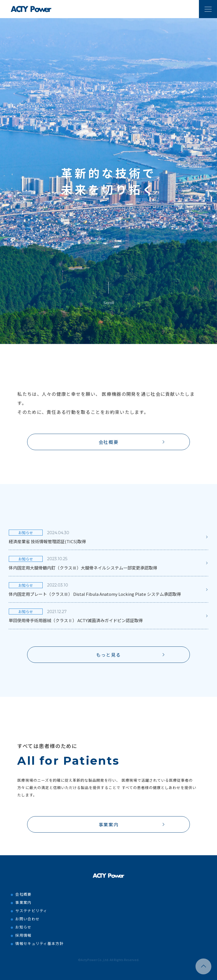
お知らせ (23, 927)
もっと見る (108, 655)
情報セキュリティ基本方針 (39, 943)
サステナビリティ (31, 911)
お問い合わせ (27, 919)
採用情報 (23, 935)
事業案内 (108, 824)
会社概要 (108, 442)
